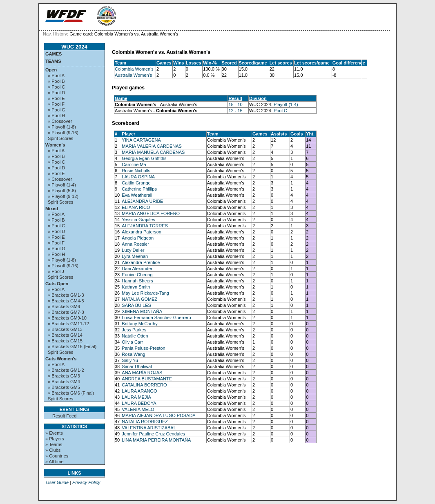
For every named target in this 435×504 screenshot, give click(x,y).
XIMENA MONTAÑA (142, 311)
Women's (55, 145)
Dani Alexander (137, 269)
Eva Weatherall (137, 195)
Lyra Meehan (135, 256)
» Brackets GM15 (65, 341)
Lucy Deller (133, 250)
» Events (54, 433)
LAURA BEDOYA (139, 403)
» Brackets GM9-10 (67, 318)
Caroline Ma (134, 164)
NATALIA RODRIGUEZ (145, 422)
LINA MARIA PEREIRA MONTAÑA (156, 440)
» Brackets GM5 (64, 387)
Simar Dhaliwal (137, 366)
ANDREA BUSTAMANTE (147, 379)
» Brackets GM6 (64, 306)
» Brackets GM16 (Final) (72, 346)
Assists (279, 134)
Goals (297, 134)
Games (54, 54)
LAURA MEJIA (136, 397)
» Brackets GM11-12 (68, 324)
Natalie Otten (135, 336)
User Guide (57, 482)
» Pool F (56, 104)
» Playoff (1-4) (62, 185)
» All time (55, 462)
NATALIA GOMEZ (139, 299)
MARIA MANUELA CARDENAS (153, 152)
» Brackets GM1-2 (66, 370)
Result (235, 98)
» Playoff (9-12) (63, 196)
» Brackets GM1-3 (66, 295)
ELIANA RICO (136, 207)
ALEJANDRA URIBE (142, 201)
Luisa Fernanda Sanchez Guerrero (156, 317)
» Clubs (53, 450)
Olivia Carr (132, 342)
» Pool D (56, 93)
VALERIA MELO (138, 409)
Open (51, 70)
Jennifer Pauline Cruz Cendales (153, 434)
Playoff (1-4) (286, 104)
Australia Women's (133, 75)
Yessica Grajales (138, 220)
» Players (55, 439)
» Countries (57, 456)
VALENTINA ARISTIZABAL (149, 428)
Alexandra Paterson (142, 232)
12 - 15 (235, 111)
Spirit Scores (60, 138)
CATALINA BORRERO (144, 385)
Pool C (280, 111)
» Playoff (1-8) (62, 127)
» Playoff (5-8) (62, 191)
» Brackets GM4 (64, 382)
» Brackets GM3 (64, 376)
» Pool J (56, 271)
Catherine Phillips (139, 189)
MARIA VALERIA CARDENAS (152, 146)
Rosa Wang (133, 354)
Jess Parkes (134, 330)
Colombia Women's (134, 69)
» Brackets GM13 (65, 329)
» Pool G (57, 110)
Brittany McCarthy (139, 324)
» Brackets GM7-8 (66, 312)
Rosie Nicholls (136, 171)
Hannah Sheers (137, 281)
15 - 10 (235, 104)
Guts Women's (61, 359)
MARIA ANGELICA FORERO (151, 213)
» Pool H (56, 115)
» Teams (54, 444)
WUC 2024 (74, 47)
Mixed (52, 209)
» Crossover (60, 121)
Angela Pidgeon (138, 238)
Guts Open (57, 284)
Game (121, 98)
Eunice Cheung (137, 275)
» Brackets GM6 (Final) (71, 393)
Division (258, 98)
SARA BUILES (136, 305)
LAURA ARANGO (139, 391)
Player (128, 134)
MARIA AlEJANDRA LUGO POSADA (158, 415)
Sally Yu (130, 360)
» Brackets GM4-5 (66, 301)
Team (213, 134)
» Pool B (56, 81)
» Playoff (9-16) (63, 133)
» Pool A (56, 75)
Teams (53, 61)
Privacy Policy (86, 482)
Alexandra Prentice (141, 262)
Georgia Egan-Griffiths (144, 158)
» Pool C (56, 87)
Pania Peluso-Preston (143, 348)
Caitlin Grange (136, 183)
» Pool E (56, 98)
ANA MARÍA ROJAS (142, 373)
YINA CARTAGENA (141, 140)
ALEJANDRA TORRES (145, 226)
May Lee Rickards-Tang (145, 293)
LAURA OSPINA (138, 177)
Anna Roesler (135, 244)
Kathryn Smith (136, 287)
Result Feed (64, 416)
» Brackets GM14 (65, 335)
